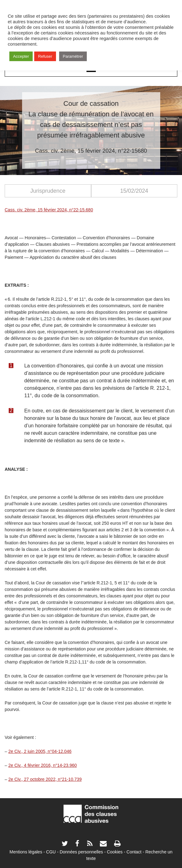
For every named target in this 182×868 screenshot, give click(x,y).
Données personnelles (81, 852)
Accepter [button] (21, 56)
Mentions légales (26, 852)
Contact (134, 852)
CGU (51, 852)
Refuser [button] (45, 56)
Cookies (115, 852)
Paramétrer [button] (73, 56)
